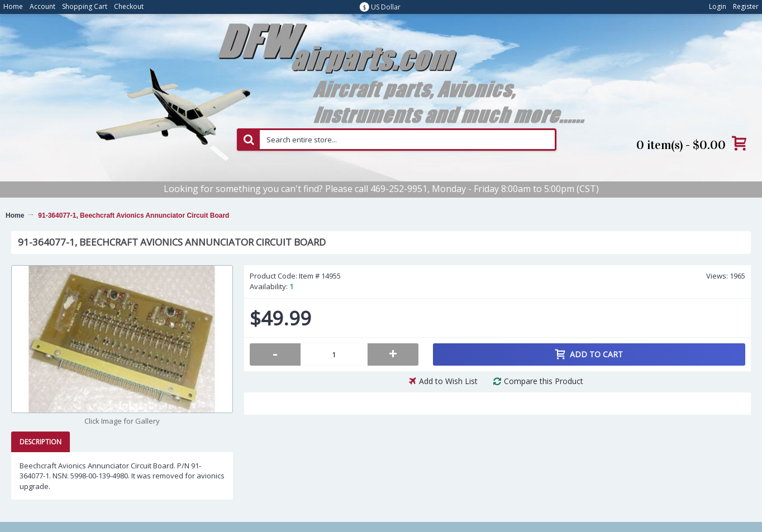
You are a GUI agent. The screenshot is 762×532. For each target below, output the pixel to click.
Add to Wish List (448, 381)
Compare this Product (544, 381)
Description (41, 442)
